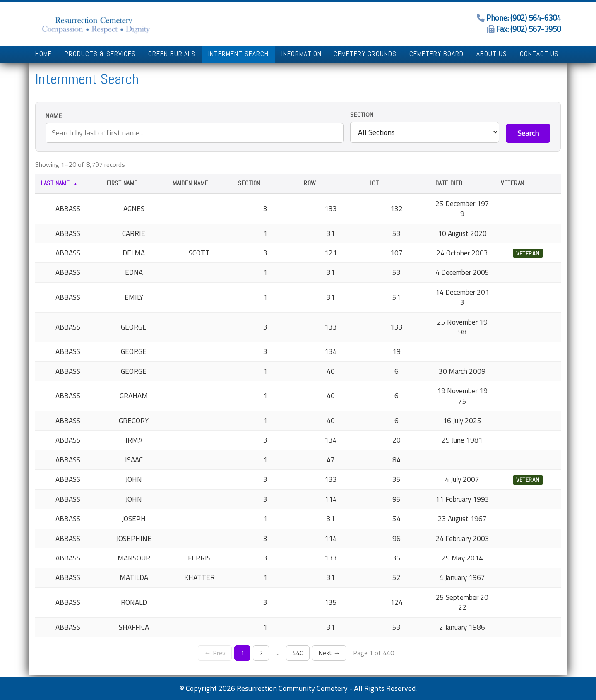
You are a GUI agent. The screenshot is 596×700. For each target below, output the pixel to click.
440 (298, 653)
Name (54, 116)
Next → (329, 653)
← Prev (215, 653)
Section (362, 115)
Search (528, 133)
